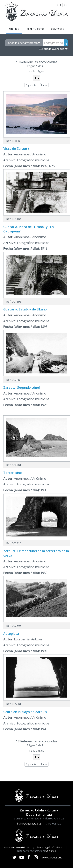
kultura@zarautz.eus (29, 824)
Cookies (57, 847)
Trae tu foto (35, 29)
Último (43, 85)
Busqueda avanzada (52, 49)
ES (66, 5)
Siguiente (31, 85)
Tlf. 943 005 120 (52, 824)
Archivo (14, 29)
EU (59, 5)
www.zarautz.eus (52, 857)
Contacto (58, 29)
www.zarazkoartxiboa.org (19, 847)
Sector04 (51, 851)
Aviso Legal (43, 847)
